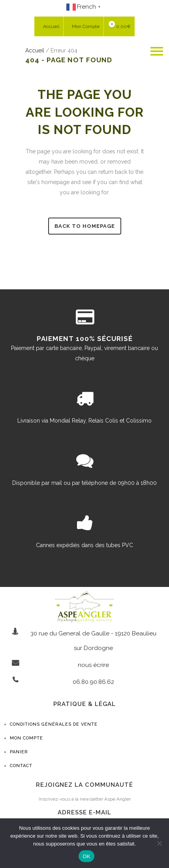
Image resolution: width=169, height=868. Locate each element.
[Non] (159, 843)
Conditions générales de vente (54, 724)
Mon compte (26, 738)
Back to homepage (85, 226)
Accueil (35, 50)
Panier (19, 752)
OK (86, 856)
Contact (21, 766)
